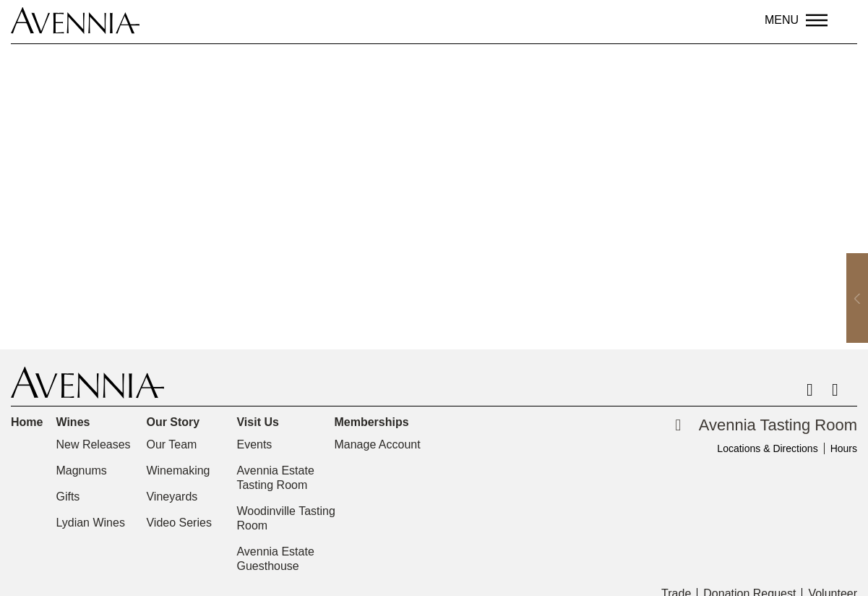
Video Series (179, 523)
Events (254, 444)
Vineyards (172, 497)
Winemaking (178, 471)
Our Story (176, 422)
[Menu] (817, 20)
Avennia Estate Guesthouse (275, 559)
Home (27, 422)
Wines (76, 422)
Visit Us (261, 422)
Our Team (171, 444)
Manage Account (377, 444)
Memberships (375, 422)
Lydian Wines (90, 523)
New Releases (93, 444)
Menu (782, 20)
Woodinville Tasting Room (285, 518)
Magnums (81, 471)
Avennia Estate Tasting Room (275, 478)
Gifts (68, 497)
